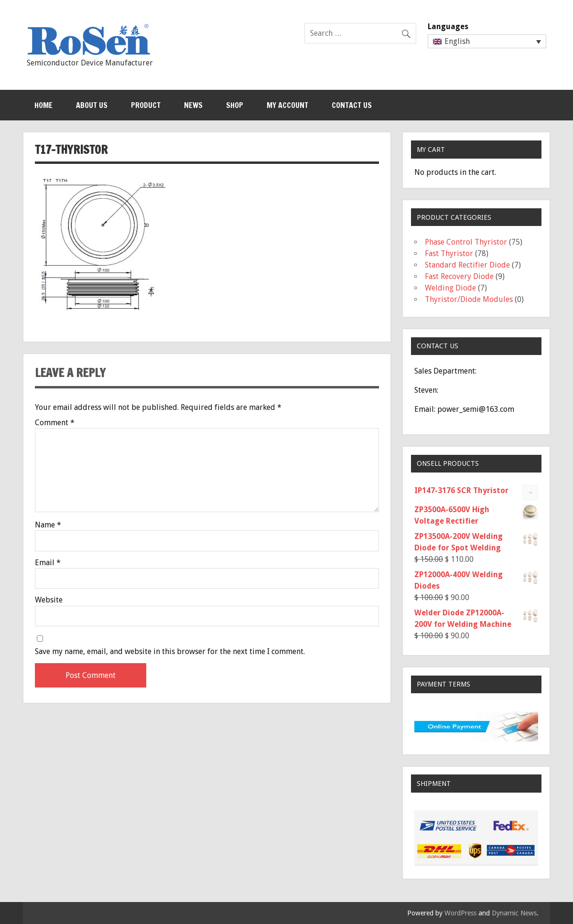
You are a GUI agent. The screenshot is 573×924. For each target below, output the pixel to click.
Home (43, 105)
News (193, 105)
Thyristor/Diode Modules (469, 299)
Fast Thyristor (449, 253)
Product (146, 105)
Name (48, 525)
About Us (92, 105)
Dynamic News (514, 913)
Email (48, 563)
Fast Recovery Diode (459, 276)
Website (49, 600)
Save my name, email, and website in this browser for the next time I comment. (170, 652)
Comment (55, 423)
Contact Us (352, 105)
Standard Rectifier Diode (467, 265)
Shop (235, 105)
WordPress (460, 913)
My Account (287, 105)
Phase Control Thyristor (466, 242)
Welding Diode (450, 288)
